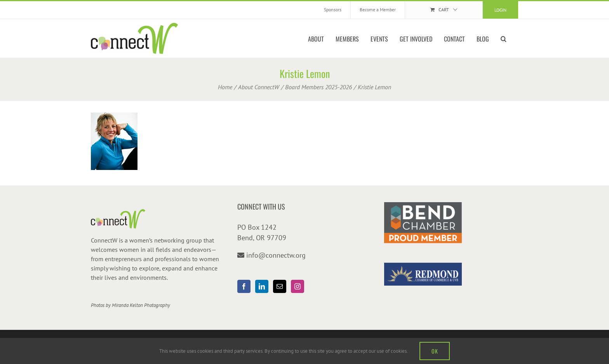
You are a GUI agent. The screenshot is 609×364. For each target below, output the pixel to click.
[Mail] (280, 286)
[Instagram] (298, 286)
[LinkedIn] (262, 286)
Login (500, 10)
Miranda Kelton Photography (141, 305)
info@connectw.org (276, 255)
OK (435, 351)
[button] (504, 38)
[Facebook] (244, 286)
